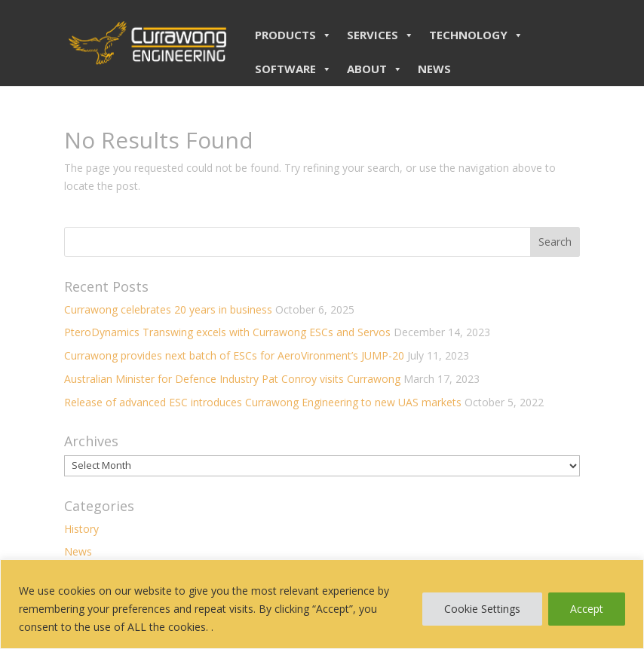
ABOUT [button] (375, 69)
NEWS (434, 69)
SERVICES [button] (380, 35)
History (81, 529)
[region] (322, 604)
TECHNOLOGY (476, 35)
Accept (587, 609)
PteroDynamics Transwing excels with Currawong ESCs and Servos (227, 332)
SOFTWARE (293, 69)
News (78, 551)
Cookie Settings (482, 609)
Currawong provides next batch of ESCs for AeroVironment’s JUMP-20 (234, 355)
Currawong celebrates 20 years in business (168, 309)
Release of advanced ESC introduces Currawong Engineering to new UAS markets (263, 402)
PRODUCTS (293, 35)
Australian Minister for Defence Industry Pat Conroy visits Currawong (232, 379)
